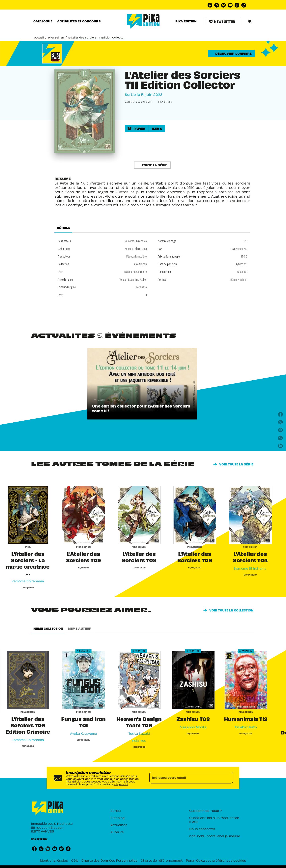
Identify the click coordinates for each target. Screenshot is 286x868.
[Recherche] (250, 21)
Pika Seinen (56, 37)
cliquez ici (121, 784)
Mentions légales (54, 860)
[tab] (43, 21)
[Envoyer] (228, 778)
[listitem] (210, 5)
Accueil (39, 37)
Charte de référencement (162, 860)
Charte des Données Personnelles (109, 860)
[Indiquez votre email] (186, 778)
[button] (223, 21)
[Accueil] (143, 21)
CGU (75, 860)
